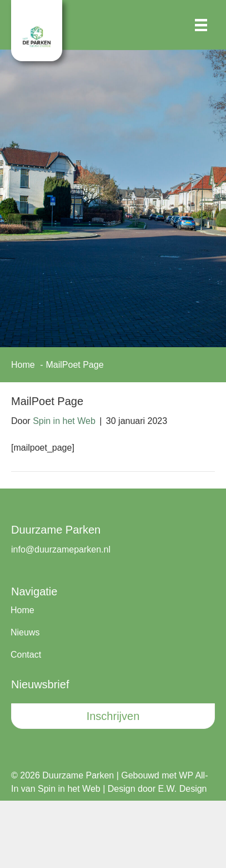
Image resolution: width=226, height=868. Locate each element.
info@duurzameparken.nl (61, 549)
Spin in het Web (69, 789)
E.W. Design (182, 789)
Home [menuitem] (22, 610)
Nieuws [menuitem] (25, 632)
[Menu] (201, 25)
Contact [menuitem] (26, 655)
